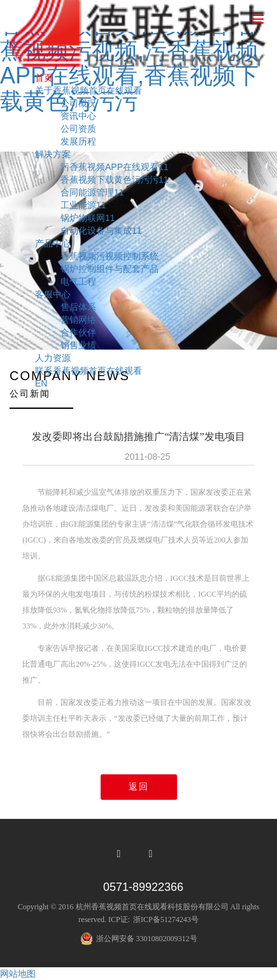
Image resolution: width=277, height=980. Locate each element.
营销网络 (78, 320)
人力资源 (53, 358)
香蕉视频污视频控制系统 (110, 256)
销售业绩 (78, 345)
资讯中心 (78, 116)
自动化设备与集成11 (101, 231)
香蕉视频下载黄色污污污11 (115, 180)
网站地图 (18, 974)
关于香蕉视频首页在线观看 (89, 90)
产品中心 (53, 243)
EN (41, 383)
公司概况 (78, 103)
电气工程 (78, 281)
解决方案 (53, 154)
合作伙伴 (78, 332)
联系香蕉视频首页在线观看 (89, 371)
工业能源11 (83, 205)
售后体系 (78, 307)
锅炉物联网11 (88, 218)
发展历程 (78, 141)
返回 (139, 787)
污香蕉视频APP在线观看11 (115, 167)
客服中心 (53, 294)
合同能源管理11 (92, 192)
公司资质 (78, 129)
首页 (44, 78)
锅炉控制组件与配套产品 (110, 269)
